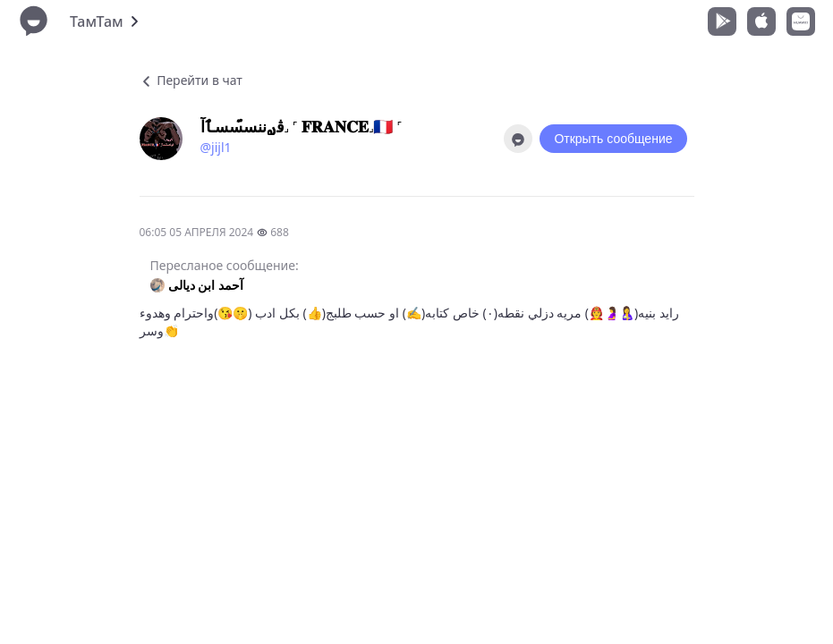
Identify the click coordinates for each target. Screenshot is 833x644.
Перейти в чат (191, 80)
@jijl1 (216, 147)
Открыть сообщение (613, 139)
